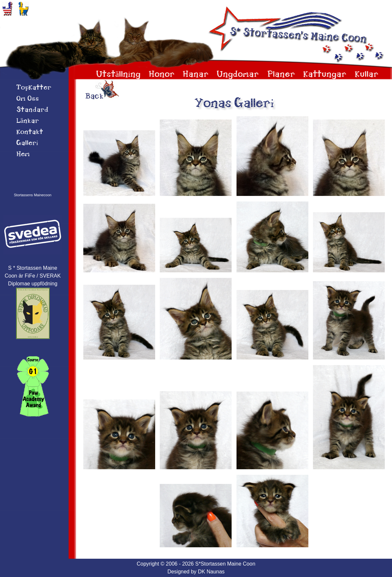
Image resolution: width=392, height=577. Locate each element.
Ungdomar (238, 75)
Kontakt (30, 132)
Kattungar (325, 75)
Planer (281, 75)
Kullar (367, 75)
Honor (162, 75)
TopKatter (34, 88)
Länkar (28, 121)
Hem (23, 154)
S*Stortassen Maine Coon (225, 564)
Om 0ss (28, 99)
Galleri (27, 143)
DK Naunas (211, 572)
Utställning (118, 75)
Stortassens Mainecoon (33, 195)
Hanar (196, 75)
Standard (32, 110)
